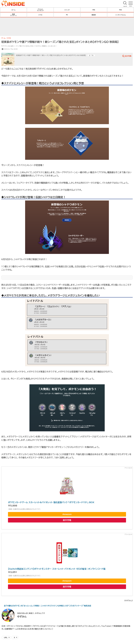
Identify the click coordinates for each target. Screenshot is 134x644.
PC (67, 15)
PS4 (120, 10)
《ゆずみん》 (129, 601)
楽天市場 (67, 520)
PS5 (94, 10)
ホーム (13, 10)
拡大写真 (128, 56)
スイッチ (67, 10)
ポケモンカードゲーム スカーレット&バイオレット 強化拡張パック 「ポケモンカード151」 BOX (51, 502)
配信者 (94, 15)
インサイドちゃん (121, 15)
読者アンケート (13, 15)
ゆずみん (22, 617)
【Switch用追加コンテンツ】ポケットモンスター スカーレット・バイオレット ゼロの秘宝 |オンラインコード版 (57, 569)
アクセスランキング (40, 10)
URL (6, 637)
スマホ (40, 15)
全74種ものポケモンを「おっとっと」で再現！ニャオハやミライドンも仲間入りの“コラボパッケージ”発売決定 (48, 606)
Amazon (67, 514)
